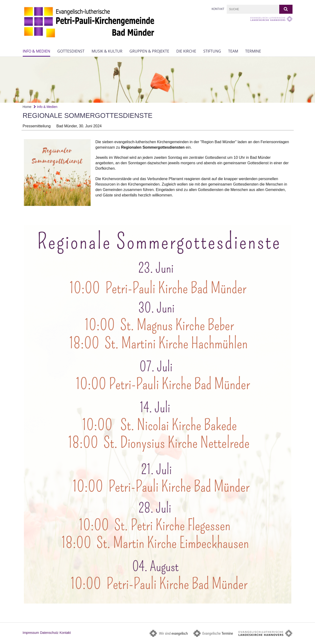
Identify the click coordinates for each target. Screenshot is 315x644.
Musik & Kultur (107, 51)
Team (233, 51)
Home (27, 107)
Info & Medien (36, 51)
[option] (157, 80)
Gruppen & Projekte (149, 51)
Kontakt (218, 9)
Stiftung (212, 51)
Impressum (31, 633)
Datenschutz (49, 633)
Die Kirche (186, 51)
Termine (253, 51)
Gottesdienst (71, 51)
